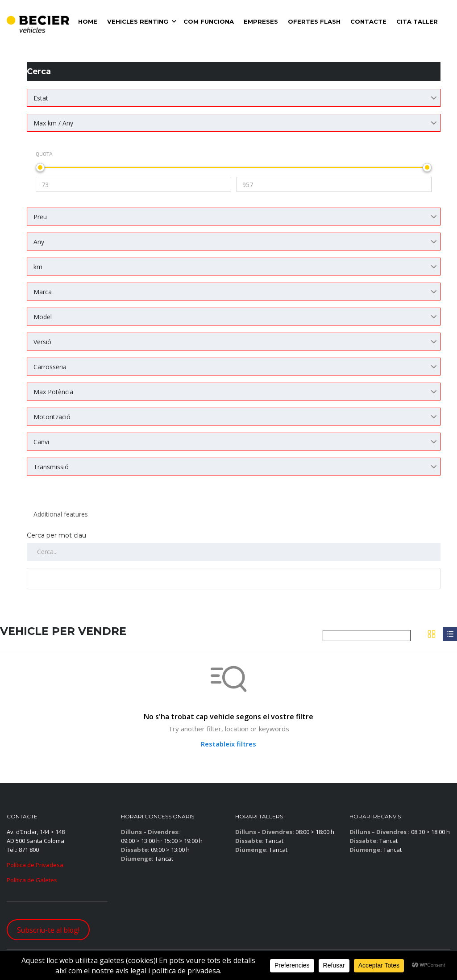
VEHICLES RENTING (138, 21)
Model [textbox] (43, 317)
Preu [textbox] (40, 217)
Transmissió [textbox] (51, 467)
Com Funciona (209, 21)
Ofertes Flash (314, 21)
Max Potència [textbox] (53, 392)
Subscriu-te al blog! (48, 930)
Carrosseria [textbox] (50, 367)
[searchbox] (234, 514)
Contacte (368, 21)
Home (88, 21)
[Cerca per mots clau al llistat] (234, 552)
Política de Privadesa (35, 865)
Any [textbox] (39, 242)
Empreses (261, 21)
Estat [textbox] (41, 98)
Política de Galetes (32, 880)
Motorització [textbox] (52, 417)
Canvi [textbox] (41, 442)
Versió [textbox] (42, 342)
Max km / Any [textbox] (53, 123)
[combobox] (234, 98)
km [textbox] (38, 267)
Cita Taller (417, 21)
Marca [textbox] (43, 292)
